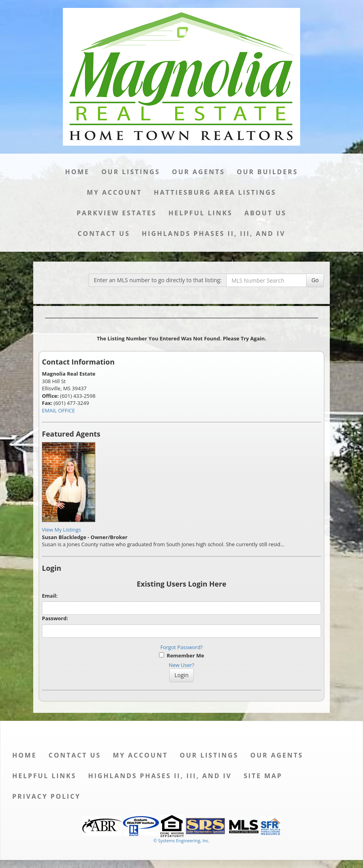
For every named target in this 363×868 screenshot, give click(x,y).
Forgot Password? (182, 647)
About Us (265, 213)
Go (315, 280)
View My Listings (61, 530)
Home (78, 172)
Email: (50, 596)
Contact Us (104, 234)
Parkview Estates (117, 213)
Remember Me (181, 655)
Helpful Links (200, 213)
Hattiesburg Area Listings (215, 192)
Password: (55, 618)
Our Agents (199, 172)
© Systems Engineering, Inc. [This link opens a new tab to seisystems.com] (181, 840)
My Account (114, 192)
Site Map (263, 776)
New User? (181, 665)
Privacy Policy (46, 796)
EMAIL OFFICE (59, 410)
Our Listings (130, 172)
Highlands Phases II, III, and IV (214, 234)
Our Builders (268, 172)
